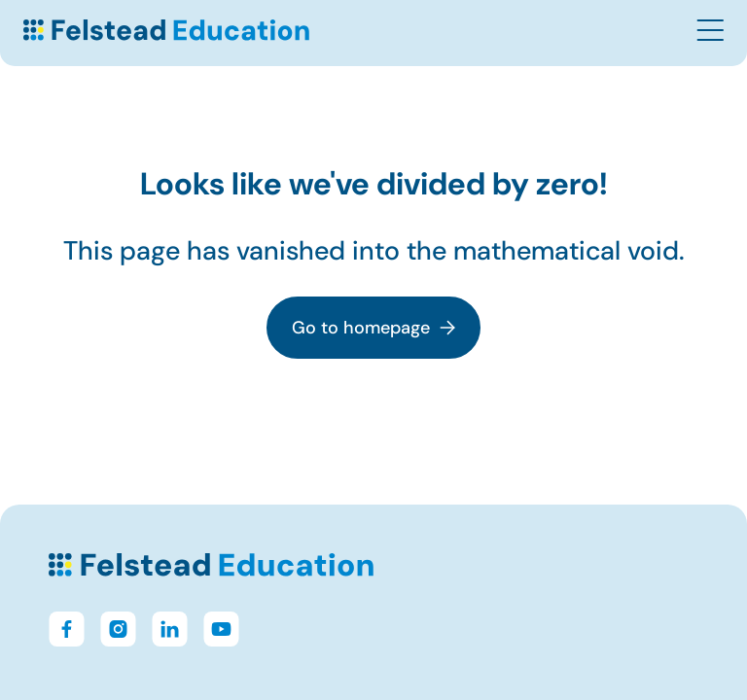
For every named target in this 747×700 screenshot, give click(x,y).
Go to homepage (373, 328)
